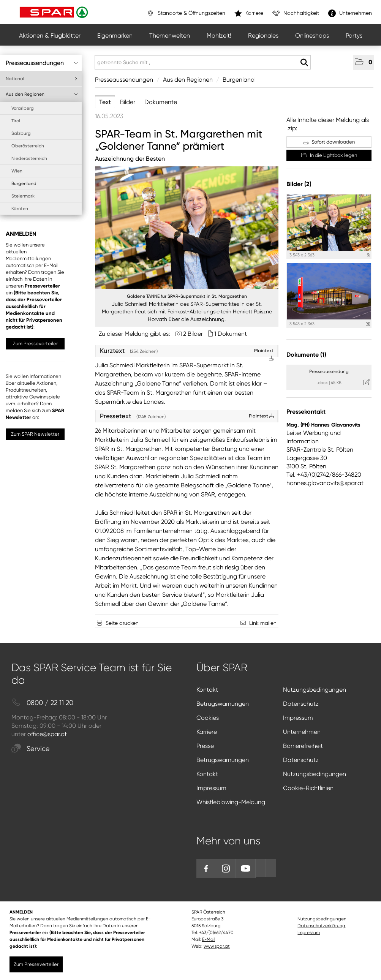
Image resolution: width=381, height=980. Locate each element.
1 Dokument (231, 334)
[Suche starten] (304, 63)
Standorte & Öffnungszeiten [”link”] (186, 13)
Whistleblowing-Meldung (231, 802)
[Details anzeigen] (368, 255)
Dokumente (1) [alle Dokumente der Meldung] (306, 355)
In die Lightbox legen (329, 155)
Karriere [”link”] (249, 13)
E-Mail (209, 939)
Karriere (207, 732)
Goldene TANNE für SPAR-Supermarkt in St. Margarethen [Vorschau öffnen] (187, 296)
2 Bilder (193, 334)
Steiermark (23, 196)
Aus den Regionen (42, 94)
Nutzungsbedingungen (315, 690)
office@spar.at (47, 734)
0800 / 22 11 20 (42, 703)
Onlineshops (312, 36)
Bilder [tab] (128, 102)
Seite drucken (122, 623)
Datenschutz (301, 704)
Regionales (263, 36)
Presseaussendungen (42, 63)
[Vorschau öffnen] (187, 228)
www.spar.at (217, 946)
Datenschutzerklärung (321, 926)
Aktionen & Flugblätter (50, 36)
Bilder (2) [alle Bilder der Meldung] (299, 184)
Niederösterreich (29, 158)
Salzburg (21, 133)
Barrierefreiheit (303, 746)
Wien (17, 171)
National (42, 79)
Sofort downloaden (329, 142)
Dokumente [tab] (161, 102)
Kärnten (20, 209)
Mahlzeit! (219, 36)
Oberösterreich (28, 146)
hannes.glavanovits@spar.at (325, 483)
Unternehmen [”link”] (350, 13)
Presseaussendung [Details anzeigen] (329, 371)
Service (31, 749)
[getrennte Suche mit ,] (203, 62)
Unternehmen (302, 732)
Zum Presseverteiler (35, 344)
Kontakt (207, 690)
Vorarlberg (23, 108)
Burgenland (24, 183)
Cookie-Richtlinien (308, 788)
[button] (364, 63)
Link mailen (263, 623)
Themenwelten (170, 36)
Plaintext (261, 416)
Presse (205, 746)
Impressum (298, 718)
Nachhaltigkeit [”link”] (296, 13)
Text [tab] (105, 102)
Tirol (16, 121)
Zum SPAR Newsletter (35, 434)
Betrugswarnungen (223, 704)
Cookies (208, 718)
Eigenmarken (115, 36)
